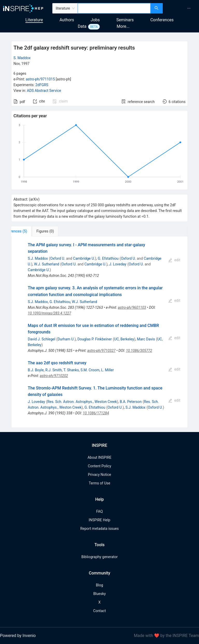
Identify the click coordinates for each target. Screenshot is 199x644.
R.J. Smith (54, 370)
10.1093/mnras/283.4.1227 (49, 313)
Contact (100, 611)
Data (82, 26)
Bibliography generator (99, 557)
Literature (34, 20)
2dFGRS (42, 85)
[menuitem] (189, 8)
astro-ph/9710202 (54, 376)
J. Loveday (118, 264)
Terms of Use (100, 483)
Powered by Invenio (18, 636)
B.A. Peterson (131, 402)
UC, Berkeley (124, 339)
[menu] (182, 8)
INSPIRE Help (99, 520)
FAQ (99, 511)
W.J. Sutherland (47, 264)
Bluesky (99, 594)
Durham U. (66, 339)
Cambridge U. (84, 258)
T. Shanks (71, 370)
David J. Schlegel (41, 339)
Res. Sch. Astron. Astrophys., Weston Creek (82, 402)
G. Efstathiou (108, 258)
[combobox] (114, 8)
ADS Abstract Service (44, 91)
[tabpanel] (99, 332)
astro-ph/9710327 (101, 351)
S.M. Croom (90, 370)
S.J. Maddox (38, 258)
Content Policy (99, 466)
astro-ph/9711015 (40, 79)
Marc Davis (146, 339)
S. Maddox (22, 58)
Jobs (95, 20)
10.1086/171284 (96, 413)
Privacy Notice (99, 475)
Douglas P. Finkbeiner (95, 339)
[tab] (27, 231)
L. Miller (107, 370)
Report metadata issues (99, 529)
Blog (99, 585)
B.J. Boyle (36, 370)
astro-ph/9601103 (132, 307)
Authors (67, 20)
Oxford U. (58, 258)
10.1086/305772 (139, 351)
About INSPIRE (99, 457)
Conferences (162, 20)
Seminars (125, 20)
